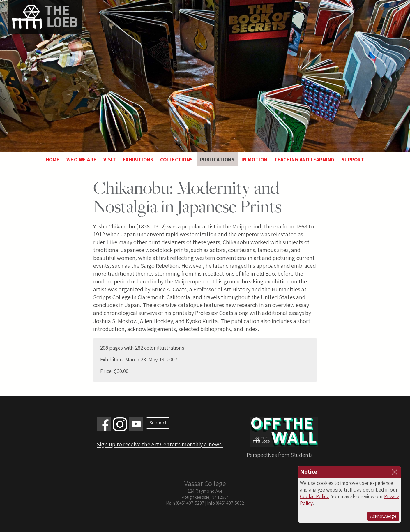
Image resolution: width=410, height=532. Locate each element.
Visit (110, 160)
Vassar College (205, 484)
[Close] (395, 472)
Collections (176, 160)
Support (353, 160)
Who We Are (81, 160)
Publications (217, 160)
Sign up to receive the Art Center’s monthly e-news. (160, 444)
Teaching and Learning (304, 160)
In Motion (254, 160)
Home (53, 160)
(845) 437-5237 (190, 503)
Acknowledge (383, 516)
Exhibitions (138, 160)
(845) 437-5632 (230, 503)
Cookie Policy (314, 497)
